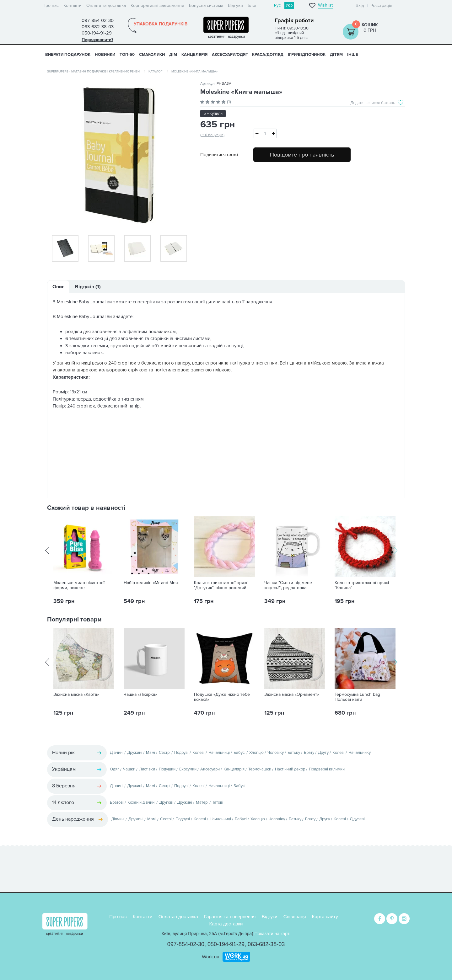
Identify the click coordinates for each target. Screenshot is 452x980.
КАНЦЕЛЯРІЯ (194, 55)
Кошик (370, 25)
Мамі (151, 753)
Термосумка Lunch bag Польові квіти (357, 697)
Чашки (129, 769)
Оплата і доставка (178, 916)
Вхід (360, 5)
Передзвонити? (97, 40)
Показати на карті (273, 933)
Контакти (73, 5)
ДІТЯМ (336, 55)
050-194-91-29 (226, 944)
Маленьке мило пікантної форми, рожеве (79, 585)
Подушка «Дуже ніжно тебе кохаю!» (222, 697)
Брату (309, 753)
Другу (323, 753)
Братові (117, 802)
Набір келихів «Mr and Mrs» (151, 583)
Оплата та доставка (106, 5)
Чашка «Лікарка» (140, 695)
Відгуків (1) (88, 287)
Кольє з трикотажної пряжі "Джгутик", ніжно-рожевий (221, 585)
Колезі (199, 753)
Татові (218, 802)
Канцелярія (234, 769)
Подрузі (181, 753)
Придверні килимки (327, 769)
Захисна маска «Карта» (76, 695)
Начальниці (219, 753)
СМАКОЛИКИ (152, 55)
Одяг (115, 769)
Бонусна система (206, 5)
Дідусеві (357, 819)
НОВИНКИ (105, 55)
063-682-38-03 (266, 944)
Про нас (51, 5)
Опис (58, 287)
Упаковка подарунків (161, 24)
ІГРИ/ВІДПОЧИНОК (307, 55)
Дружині (135, 753)
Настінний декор (290, 769)
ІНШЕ (353, 55)
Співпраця (295, 916)
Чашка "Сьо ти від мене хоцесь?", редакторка (288, 585)
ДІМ (173, 55)
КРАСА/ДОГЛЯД (268, 55)
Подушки (167, 769)
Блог (252, 5)
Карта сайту (325, 916)
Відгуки (235, 5)
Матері (202, 802)
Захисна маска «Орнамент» (292, 695)
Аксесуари (210, 769)
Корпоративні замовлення (157, 5)
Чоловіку (276, 753)
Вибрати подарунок (68, 55)
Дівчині (117, 753)
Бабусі (239, 753)
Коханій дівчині (141, 802)
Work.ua (211, 956)
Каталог (156, 72)
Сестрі (165, 753)
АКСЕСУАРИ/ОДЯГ (230, 55)
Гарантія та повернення (230, 916)
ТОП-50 (127, 55)
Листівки (147, 769)
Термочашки (260, 769)
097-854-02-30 (186, 944)
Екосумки (188, 769)
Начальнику (360, 753)
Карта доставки (226, 923)
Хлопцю (256, 753)
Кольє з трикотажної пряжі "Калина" (362, 585)
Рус (277, 5)
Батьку (294, 753)
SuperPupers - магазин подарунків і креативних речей (93, 72)
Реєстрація (381, 5)
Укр (289, 5)
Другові (166, 802)
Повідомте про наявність (302, 155)
